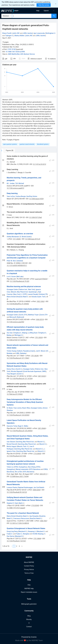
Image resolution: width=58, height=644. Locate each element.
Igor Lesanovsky (39, 33)
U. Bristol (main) (26, 237)
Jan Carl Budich (39, 487)
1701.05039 (39, 338)
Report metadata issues (29, 592)
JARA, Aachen (28, 33)
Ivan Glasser (11, 442)
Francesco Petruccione (21, 518)
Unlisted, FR (43, 294)
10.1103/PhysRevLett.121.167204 (21, 379)
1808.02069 (37, 490)
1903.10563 (40, 301)
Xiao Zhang (32, 467)
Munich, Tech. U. (23, 446)
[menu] (44, 11)
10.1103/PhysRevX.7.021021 (16, 541)
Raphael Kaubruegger (26, 487)
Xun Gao (10, 333)
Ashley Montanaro (13, 237)
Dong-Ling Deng (12, 531)
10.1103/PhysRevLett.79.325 (19, 281)
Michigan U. (19, 335)
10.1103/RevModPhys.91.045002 (18, 304)
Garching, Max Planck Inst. (25, 442)
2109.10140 (12, 49)
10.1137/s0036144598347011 (17, 266)
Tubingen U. (9, 36)
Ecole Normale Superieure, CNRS (35, 371)
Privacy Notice (29, 569)
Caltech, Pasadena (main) (26, 351)
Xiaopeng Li (32, 531)
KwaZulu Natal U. (23, 297)
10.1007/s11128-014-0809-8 (19, 523)
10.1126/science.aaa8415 (15, 188)
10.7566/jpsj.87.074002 (15, 394)
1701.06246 (35, 356)
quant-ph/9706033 (41, 279)
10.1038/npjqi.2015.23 (33, 239)
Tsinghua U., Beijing (20, 333)
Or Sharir (10, 408)
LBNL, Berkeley (21, 353)
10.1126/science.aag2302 (15, 322)
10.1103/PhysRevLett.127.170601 (18, 358)
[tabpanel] (29, 351)
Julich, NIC (16, 33)
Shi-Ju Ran (18, 472)
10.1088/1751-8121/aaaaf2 (16, 508)
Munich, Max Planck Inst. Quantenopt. (24, 292)
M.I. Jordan (11, 183)
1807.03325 (42, 376)
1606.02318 (40, 319)
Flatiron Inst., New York (27, 289)
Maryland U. (23, 531)
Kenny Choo (11, 369)
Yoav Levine (17, 408)
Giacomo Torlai (12, 426)
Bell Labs (20, 277)
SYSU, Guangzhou (20, 467)
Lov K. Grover (11, 277)
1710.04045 (37, 454)
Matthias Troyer (33, 315)
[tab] (9, 150)
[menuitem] (38, 11)
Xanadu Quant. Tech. (39, 297)
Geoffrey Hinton (32, 196)
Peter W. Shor (11, 261)
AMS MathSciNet (14, 54)
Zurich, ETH (23, 315)
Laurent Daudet (33, 294)
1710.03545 (35, 506)
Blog (29, 616)
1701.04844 (37, 539)
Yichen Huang (12, 351)
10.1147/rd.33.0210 (39, 164)
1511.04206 (17, 239)
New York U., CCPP (20, 294)
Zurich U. (19, 369)
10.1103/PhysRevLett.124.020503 (18, 415)
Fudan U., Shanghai (23, 534)
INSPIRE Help (29, 589)
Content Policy (29, 566)
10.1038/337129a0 (35, 217)
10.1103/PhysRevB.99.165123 (17, 492)
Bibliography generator (29, 604)
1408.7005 (43, 521)
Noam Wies (26, 408)
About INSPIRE (29, 562)
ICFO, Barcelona (35, 469)
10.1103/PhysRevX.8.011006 (16, 456)
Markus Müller (19, 36)
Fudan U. (10, 534)
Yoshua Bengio (21, 196)
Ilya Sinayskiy (34, 516)
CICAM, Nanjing (38, 534)
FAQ (29, 585)
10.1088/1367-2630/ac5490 (15, 52)
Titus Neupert (11, 374)
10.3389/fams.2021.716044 (19, 476)
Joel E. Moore (41, 351)
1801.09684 (42, 428)
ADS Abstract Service (28, 54)
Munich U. (41, 442)
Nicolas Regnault (17, 371)
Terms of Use (29, 573)
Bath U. (21, 503)
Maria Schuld (11, 297)
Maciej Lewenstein (22, 469)
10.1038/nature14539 (36, 199)
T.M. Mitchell (19, 183)
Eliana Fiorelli (7, 33)
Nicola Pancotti (12, 444)
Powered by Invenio (29, 637)
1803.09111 (43, 474)
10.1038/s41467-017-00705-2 (17, 340)
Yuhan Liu (10, 467)
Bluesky (29, 619)
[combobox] (32, 16)
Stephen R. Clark (12, 503)
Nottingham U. (51, 33)
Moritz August (12, 446)
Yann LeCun (11, 196)
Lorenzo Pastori (12, 487)
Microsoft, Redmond (17, 317)
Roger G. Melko (23, 426)
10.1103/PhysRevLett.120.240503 (21, 431)
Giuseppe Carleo (12, 289)
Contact (29, 627)
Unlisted (20, 261)
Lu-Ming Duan (33, 333)
